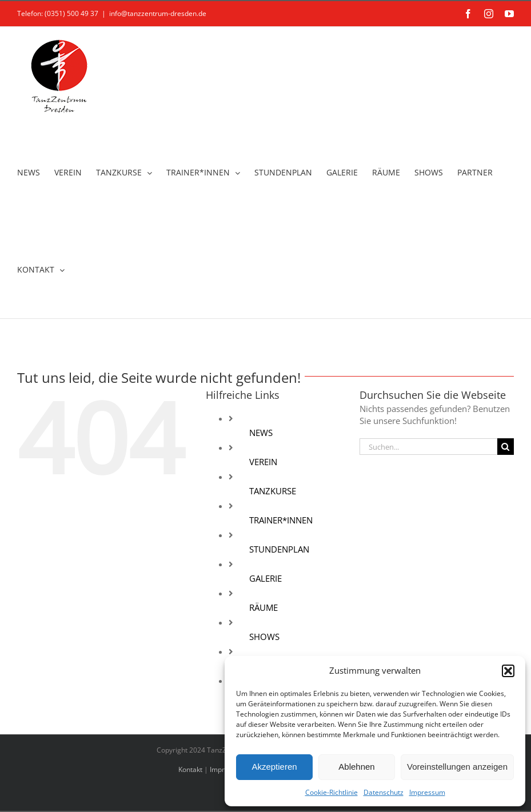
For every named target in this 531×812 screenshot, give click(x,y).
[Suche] (506, 447)
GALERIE (265, 578)
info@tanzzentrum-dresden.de (158, 13)
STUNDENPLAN (279, 549)
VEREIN (263, 462)
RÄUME (263, 607)
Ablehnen (356, 767)
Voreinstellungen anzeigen (457, 767)
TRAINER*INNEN (281, 520)
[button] (508, 671)
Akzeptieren (274, 767)
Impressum (427, 792)
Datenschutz (384, 792)
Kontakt (190, 769)
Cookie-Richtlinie (332, 792)
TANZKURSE (273, 491)
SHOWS (264, 637)
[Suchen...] (428, 447)
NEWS (261, 433)
